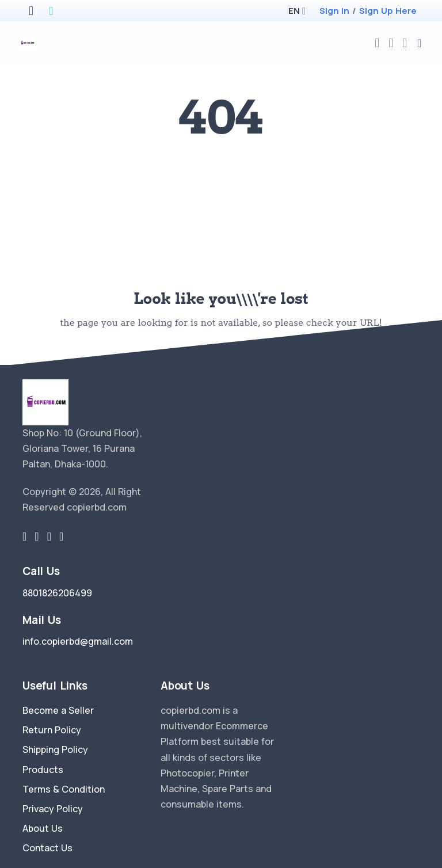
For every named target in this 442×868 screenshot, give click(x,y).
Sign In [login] (334, 11)
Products (43, 770)
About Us (43, 828)
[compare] (391, 43)
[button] (294, 11)
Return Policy (52, 730)
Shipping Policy (55, 749)
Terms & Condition (64, 789)
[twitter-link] (24, 536)
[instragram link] (49, 536)
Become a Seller (58, 710)
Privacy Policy (53, 809)
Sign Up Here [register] (388, 11)
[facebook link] (37, 536)
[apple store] (31, 12)
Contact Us (47, 848)
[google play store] (51, 12)
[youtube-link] (61, 536)
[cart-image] (405, 43)
